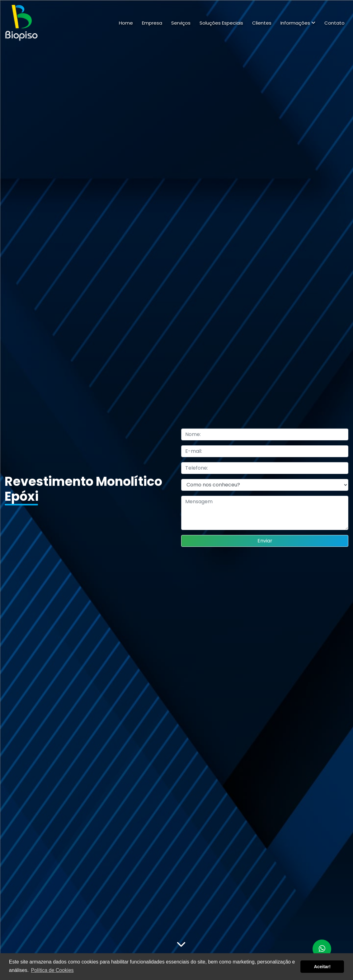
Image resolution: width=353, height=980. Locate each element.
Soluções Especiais (221, 23)
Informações (298, 23)
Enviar (265, 541)
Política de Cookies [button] (52, 970)
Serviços (181, 23)
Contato (334, 23)
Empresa (152, 23)
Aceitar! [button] (322, 967)
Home (126, 23)
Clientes (262, 23)
